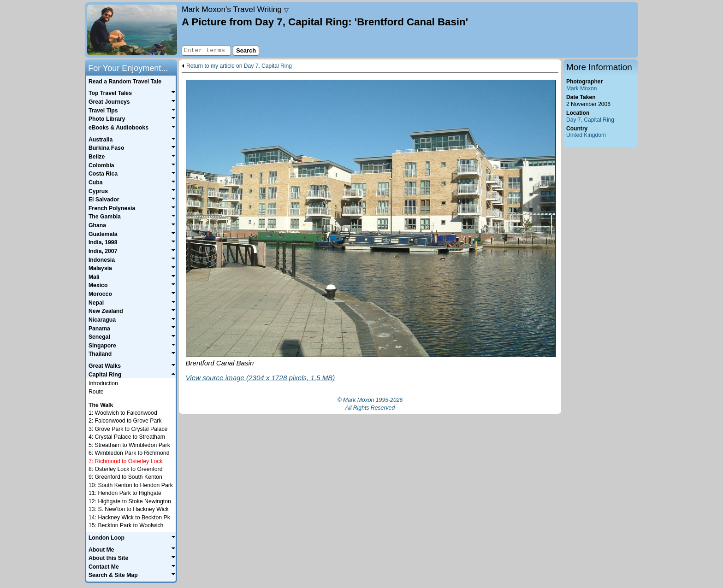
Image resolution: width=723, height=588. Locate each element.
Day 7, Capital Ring (590, 120)
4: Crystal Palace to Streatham (127, 437)
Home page (132, 30)
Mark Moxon (581, 88)
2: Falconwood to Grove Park (125, 421)
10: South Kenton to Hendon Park (131, 485)
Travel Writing (235, 9)
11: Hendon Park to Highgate (125, 493)
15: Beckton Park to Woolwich (126, 525)
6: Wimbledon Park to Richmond (129, 453)
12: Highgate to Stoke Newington (130, 501)
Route (96, 392)
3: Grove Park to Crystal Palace (128, 429)
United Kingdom (586, 135)
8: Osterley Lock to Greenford (125, 469)
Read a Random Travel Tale (125, 82)
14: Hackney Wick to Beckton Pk (129, 517)
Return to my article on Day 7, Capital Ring (239, 66)
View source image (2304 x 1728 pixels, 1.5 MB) (261, 378)
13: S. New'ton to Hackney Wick (129, 509)
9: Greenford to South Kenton (125, 477)
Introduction (103, 383)
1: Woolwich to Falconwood (123, 413)
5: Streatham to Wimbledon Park (129, 445)
